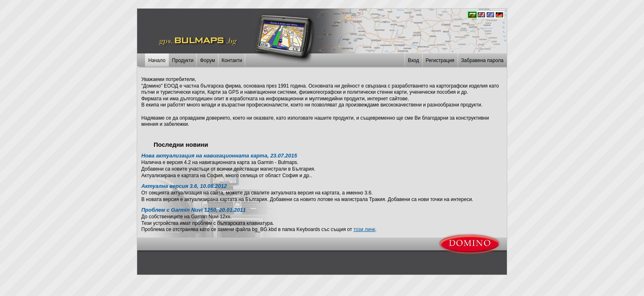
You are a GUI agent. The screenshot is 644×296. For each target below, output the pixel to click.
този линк (365, 229)
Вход (413, 60)
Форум (207, 60)
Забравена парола (482, 60)
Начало (157, 60)
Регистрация (440, 60)
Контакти (232, 60)
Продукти (183, 60)
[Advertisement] (322, 260)
